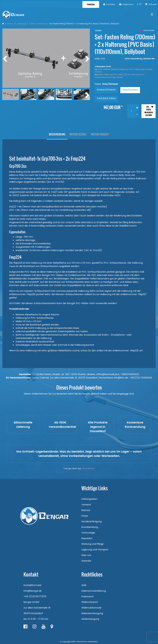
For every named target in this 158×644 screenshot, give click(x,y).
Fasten (10, 24)
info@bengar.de (33, 591)
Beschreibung (57, 134)
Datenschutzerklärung (94, 591)
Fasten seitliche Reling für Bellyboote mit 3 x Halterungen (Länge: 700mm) (124, 71)
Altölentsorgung (90, 619)
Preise (85, 516)
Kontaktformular (32, 585)
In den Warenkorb (149, 111)
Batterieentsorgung (92, 613)
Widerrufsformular (91, 608)
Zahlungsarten (89, 499)
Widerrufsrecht (90, 602)
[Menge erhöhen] (137, 108)
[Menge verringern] (137, 115)
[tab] (57, 134)
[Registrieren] (126, 4)
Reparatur (87, 538)
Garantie (86, 561)
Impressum (88, 597)
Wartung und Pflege (93, 544)
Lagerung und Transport (95, 550)
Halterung (21, 24)
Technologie (88, 533)
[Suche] (91, 4)
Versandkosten (88, 469)
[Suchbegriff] (42, 4)
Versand (86, 505)
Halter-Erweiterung (38, 24)
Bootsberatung (90, 527)
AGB (84, 585)
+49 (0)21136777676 (35, 597)
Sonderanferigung (91, 522)
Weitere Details (78, 134)
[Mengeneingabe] (131, 111)
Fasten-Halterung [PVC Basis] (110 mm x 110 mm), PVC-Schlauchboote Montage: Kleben (120, 76)
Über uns (86, 555)
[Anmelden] (109, 4)
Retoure (86, 510)
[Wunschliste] (139, 4)
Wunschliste (148, 31)
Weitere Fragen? (100, 134)
